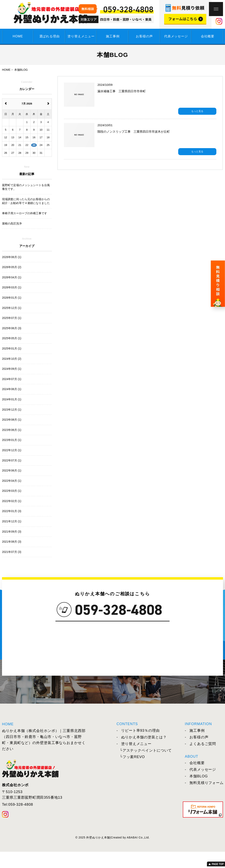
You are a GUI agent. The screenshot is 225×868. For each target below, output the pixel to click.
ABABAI (132, 837)
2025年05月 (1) (12, 338)
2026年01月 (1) (12, 298)
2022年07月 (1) (12, 460)
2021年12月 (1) (12, 521)
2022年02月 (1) (12, 501)
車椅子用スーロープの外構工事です (25, 213)
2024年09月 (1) (12, 369)
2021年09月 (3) (12, 532)
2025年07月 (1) (12, 318)
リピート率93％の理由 (138, 731)
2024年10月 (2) (12, 359)
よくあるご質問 (200, 744)
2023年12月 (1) (12, 410)
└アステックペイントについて (146, 750)
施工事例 (113, 36)
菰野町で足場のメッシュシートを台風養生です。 (26, 187)
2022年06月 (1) (12, 470)
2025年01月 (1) (12, 348)
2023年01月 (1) (12, 440)
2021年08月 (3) (12, 542)
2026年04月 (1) (12, 277)
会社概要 (208, 36)
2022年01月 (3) (12, 511)
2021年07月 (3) (12, 552)
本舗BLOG (196, 776)
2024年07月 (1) (12, 379)
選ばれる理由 (50, 36)
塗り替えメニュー (81, 36)
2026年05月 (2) (12, 267)
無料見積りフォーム (204, 783)
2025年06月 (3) (12, 328)
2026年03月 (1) (12, 287)
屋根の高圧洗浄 (12, 223)
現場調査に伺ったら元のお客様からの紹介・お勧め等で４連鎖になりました (26, 201)
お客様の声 (144, 36)
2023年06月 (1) (12, 430)
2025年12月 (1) (12, 308)
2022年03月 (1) (12, 491)
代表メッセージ (176, 36)
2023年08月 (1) (12, 420)
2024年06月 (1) (12, 389)
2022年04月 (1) (12, 481)
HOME (18, 36)
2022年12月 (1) (12, 450)
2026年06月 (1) (12, 257)
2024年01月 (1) (12, 399)
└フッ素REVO (132, 757)
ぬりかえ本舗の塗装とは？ (142, 737)
